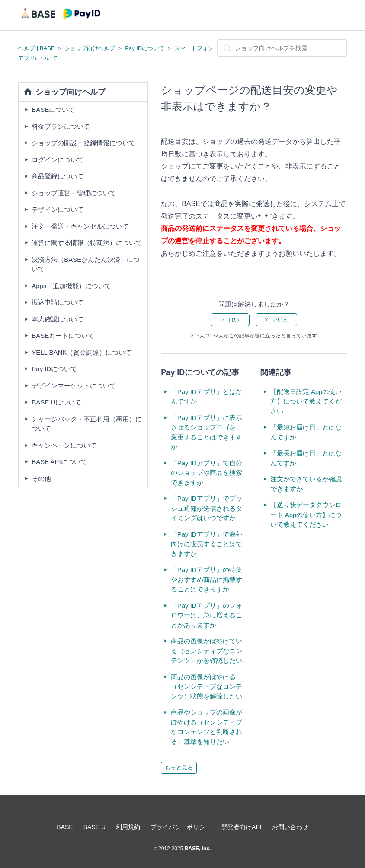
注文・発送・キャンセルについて (80, 226)
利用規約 (128, 827)
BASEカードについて (63, 335)
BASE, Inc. (197, 849)
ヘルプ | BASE (36, 48)
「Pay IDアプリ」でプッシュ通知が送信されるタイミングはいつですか (207, 508)
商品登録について (58, 176)
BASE (65, 827)
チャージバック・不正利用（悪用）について (87, 424)
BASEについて (53, 110)
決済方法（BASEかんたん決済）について (86, 264)
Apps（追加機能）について (71, 286)
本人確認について (58, 319)
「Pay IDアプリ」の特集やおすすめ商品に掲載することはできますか (207, 579)
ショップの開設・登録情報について (83, 143)
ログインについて (58, 160)
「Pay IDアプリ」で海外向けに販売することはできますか (207, 544)
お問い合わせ (290, 827)
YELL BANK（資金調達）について (82, 352)
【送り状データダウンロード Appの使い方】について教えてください (306, 515)
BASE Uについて (56, 402)
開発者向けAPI (242, 827)
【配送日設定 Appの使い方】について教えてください (306, 401)
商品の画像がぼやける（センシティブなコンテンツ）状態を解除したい (207, 687)
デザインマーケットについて (74, 386)
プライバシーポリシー (181, 827)
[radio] (230, 320)
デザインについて (58, 209)
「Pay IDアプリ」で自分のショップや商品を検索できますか (207, 473)
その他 (41, 479)
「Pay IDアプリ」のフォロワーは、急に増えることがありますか (207, 615)
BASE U (94, 827)
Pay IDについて (145, 48)
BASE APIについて (59, 462)
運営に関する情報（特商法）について (87, 243)
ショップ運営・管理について (74, 193)
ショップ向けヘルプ (90, 48)
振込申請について (58, 302)
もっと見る (179, 768)
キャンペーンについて (64, 445)
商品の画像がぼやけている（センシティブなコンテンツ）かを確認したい (207, 651)
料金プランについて (61, 126)
